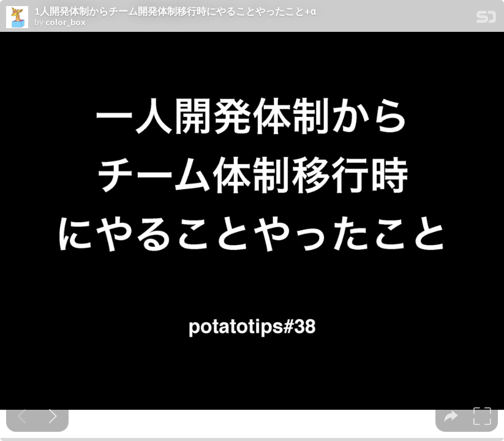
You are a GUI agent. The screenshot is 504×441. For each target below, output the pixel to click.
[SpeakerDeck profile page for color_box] (17, 18)
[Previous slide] (22, 416)
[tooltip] (451, 416)
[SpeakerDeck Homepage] (486, 19)
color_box (66, 22)
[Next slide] (53, 416)
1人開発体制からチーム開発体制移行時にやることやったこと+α (175, 11)
